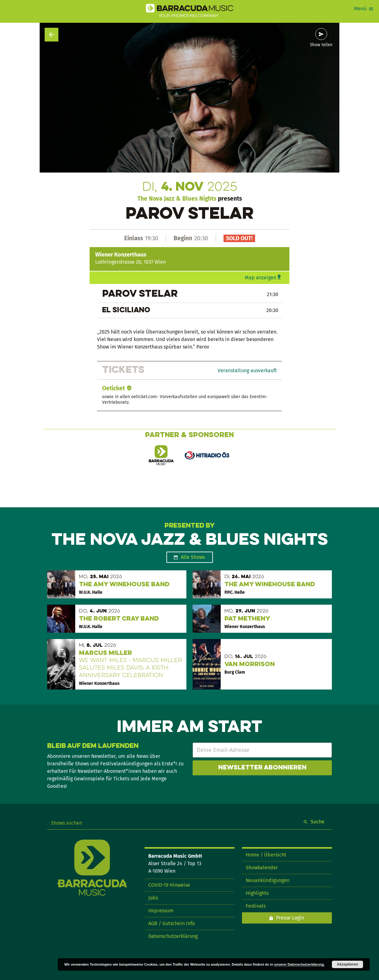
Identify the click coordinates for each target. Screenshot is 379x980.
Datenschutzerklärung (173, 936)
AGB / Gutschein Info (172, 923)
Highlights (257, 893)
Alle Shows (193, 557)
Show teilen (321, 45)
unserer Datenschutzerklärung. (299, 964)
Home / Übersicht (266, 855)
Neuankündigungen (268, 880)
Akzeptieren (347, 964)
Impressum (161, 911)
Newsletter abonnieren (262, 768)
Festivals (256, 906)
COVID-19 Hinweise (169, 885)
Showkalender (262, 868)
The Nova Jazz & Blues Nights (177, 199)
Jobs (153, 898)
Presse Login (290, 918)
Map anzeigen (261, 278)
